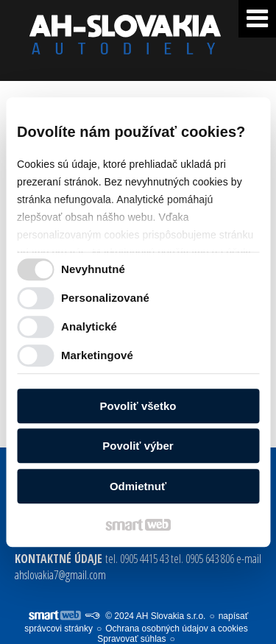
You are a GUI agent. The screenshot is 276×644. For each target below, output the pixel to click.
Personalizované (105, 298)
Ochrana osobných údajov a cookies (176, 629)
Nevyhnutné (93, 269)
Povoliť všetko (138, 406)
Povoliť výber (138, 446)
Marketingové (97, 355)
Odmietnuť (138, 486)
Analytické (89, 326)
